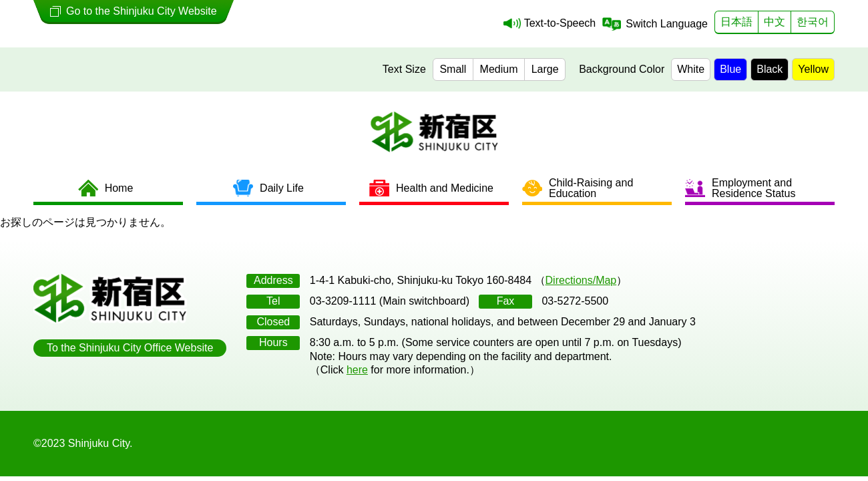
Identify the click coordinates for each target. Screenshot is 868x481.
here (357, 370)
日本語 (736, 22)
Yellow (813, 69)
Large (545, 69)
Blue (730, 69)
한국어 (813, 22)
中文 (775, 22)
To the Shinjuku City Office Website (130, 348)
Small (453, 69)
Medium (499, 69)
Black (770, 69)
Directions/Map (581, 280)
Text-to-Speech (560, 24)
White (691, 69)
